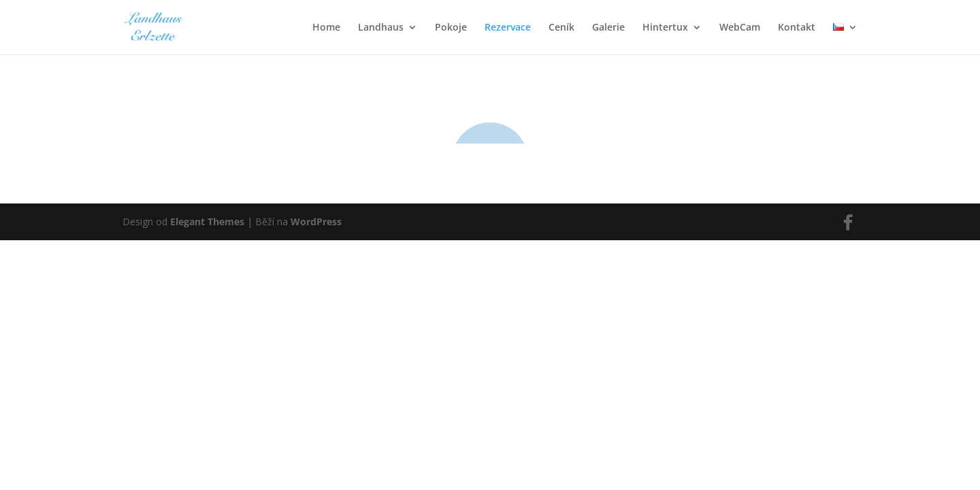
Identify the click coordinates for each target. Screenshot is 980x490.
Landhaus (381, 28)
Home (326, 28)
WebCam (740, 28)
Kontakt (797, 28)
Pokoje (451, 28)
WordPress (316, 290)
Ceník (561, 28)
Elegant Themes (207, 290)
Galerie (608, 28)
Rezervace (508, 28)
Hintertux (665, 28)
